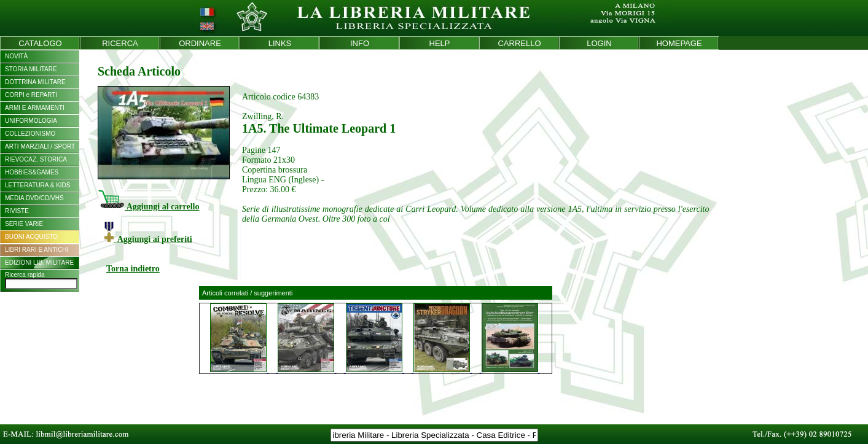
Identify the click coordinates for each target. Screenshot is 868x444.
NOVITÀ (16, 56)
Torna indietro (133, 269)
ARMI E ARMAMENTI (35, 108)
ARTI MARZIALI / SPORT (40, 146)
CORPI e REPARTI (31, 95)
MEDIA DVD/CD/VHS (34, 198)
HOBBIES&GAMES (32, 172)
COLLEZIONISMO (30, 134)
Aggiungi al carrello (148, 207)
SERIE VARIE (24, 224)
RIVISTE (17, 211)
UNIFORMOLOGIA (31, 121)
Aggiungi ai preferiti (148, 239)
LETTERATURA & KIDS (38, 185)
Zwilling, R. (263, 116)
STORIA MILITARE (31, 69)
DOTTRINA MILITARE (35, 82)
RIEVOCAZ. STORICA (36, 159)
